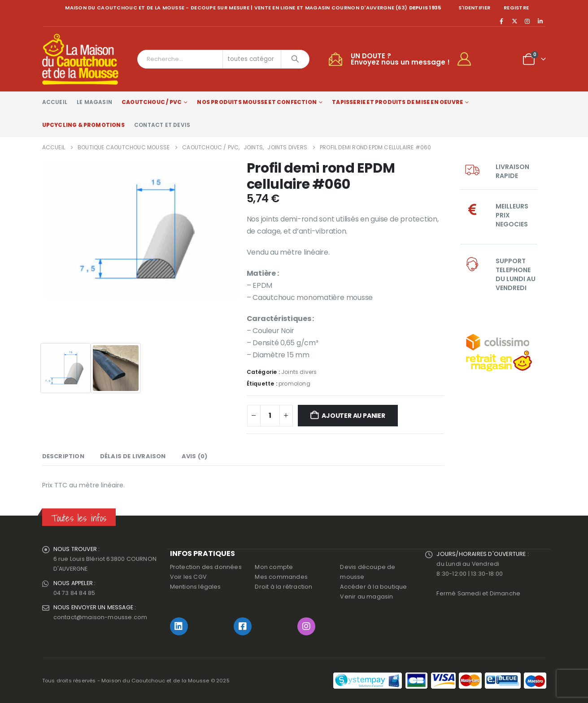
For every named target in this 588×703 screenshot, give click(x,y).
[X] (514, 21)
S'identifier (474, 8)
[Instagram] (527, 21)
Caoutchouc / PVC (152, 102)
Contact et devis (162, 125)
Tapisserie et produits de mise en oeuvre (397, 102)
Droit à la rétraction (283, 587)
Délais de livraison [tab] (133, 456)
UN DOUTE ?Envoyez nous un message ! (400, 59)
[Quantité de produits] (270, 416)
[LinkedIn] (540, 21)
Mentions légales (196, 587)
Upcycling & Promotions (83, 125)
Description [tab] (63, 456)
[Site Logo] (80, 59)
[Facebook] (502, 21)
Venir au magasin (366, 597)
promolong (294, 384)
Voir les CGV (188, 577)
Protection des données (206, 567)
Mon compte (274, 567)
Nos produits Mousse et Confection (257, 102)
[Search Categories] (252, 59)
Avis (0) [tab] (195, 456)
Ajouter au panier (353, 416)
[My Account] (468, 59)
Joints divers (299, 372)
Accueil (55, 102)
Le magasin (94, 102)
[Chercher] (295, 59)
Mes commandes (281, 577)
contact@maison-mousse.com (100, 617)
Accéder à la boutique (373, 587)
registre (516, 8)
